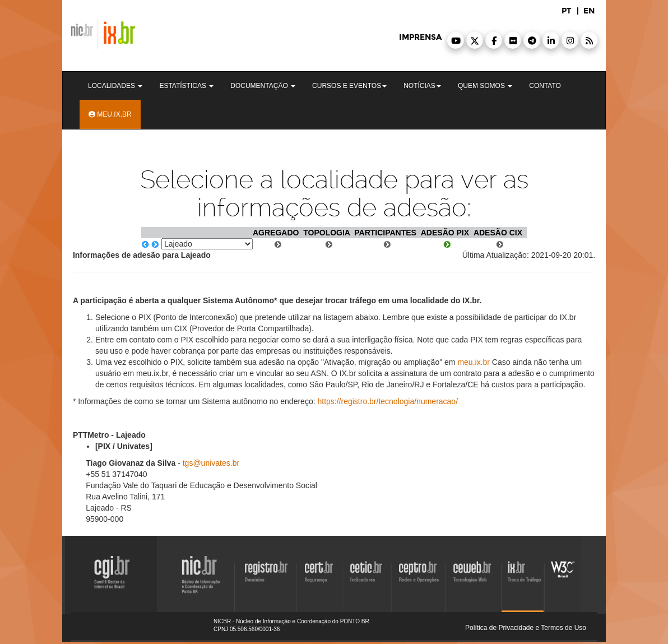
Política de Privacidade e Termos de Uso (526, 628)
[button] (456, 40)
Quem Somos (485, 86)
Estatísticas (186, 86)
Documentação (263, 86)
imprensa (420, 37)
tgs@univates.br (211, 463)
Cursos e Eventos (349, 86)
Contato (545, 86)
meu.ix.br (474, 362)
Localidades (115, 86)
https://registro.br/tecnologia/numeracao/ (388, 401)
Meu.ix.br (110, 114)
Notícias (422, 86)
